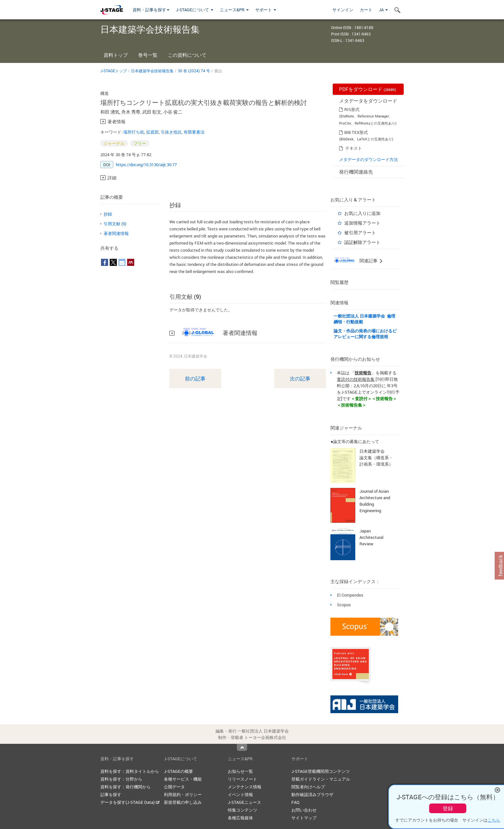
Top (242, 747)
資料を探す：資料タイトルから (130, 771)
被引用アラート (360, 233)
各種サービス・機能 (183, 779)
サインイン (343, 10)
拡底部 (152, 132)
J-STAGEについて (195, 10)
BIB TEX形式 (356, 132)
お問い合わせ (304, 810)
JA (383, 10)
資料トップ (116, 55)
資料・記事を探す (151, 10)
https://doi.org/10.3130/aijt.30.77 (146, 165)
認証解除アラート (362, 242)
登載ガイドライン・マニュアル (321, 779)
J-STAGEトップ (114, 71)
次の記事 (300, 379)
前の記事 (195, 379)
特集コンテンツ (242, 810)
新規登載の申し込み (183, 802)
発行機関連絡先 (356, 172)
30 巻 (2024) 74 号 (194, 71)
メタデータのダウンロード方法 (368, 159)
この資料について (187, 55)
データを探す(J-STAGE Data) (130, 802)
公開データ (174, 787)
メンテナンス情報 (245, 787)
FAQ (295, 802)
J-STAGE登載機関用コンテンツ (321, 771)
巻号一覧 (148, 55)
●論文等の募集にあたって (355, 441)
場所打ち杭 (134, 132)
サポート (266, 10)
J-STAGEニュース (244, 802)
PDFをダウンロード (368, 89)
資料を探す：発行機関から (126, 787)
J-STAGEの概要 (178, 771)
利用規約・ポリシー (183, 794)
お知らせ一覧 (240, 771)
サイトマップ (304, 818)
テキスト (354, 148)
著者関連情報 (116, 233)
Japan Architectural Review (371, 537)
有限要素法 (194, 132)
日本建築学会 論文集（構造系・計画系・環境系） (376, 458)
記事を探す (111, 794)
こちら (494, 820)
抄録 (108, 214)
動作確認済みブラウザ (312, 794)
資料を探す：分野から (121, 779)
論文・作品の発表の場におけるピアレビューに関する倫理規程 (365, 334)
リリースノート (242, 779)
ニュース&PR (234, 10)
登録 (448, 808)
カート (366, 10)
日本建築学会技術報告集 (152, 71)
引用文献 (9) (115, 224)
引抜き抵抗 (171, 132)
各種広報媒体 (240, 818)
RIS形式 (352, 109)
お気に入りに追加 (362, 213)
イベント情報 (240, 794)
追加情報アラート (362, 223)
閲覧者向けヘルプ (308, 787)
